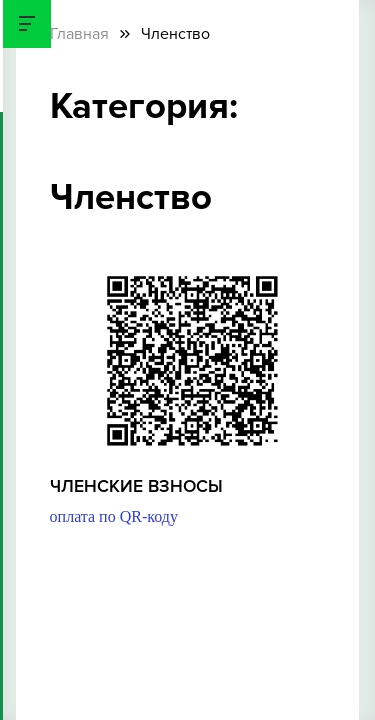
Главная (79, 34)
